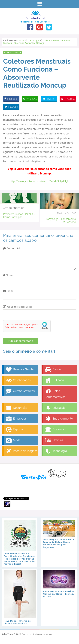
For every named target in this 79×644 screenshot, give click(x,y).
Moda (13, 440)
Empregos (16, 419)
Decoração (16, 408)
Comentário (12, 248)
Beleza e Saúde (19, 370)
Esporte (14, 430)
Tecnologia (13, 52)
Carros (53, 370)
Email (8, 291)
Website (18, 307)
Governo (54, 430)
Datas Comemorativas (55, 394)
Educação (55, 408)
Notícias (54, 440)
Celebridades (18, 380)
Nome (8, 275)
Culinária (54, 380)
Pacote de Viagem (21, 451)
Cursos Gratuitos (20, 391)
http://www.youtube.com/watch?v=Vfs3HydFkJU (40, 181)
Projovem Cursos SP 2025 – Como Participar (19, 216)
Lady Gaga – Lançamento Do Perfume (61, 220)
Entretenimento (59, 419)
